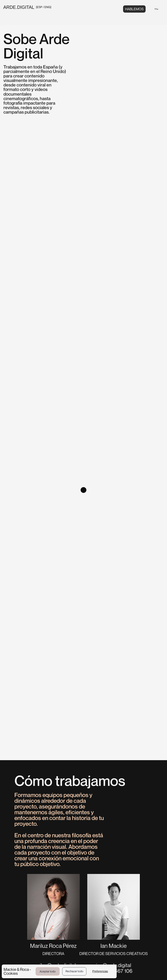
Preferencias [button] (100, 971)
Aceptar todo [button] (48, 971)
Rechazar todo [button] (74, 971)
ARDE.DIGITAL (19, 7)
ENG (47, 7)
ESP (40, 7)
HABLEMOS (134, 9)
